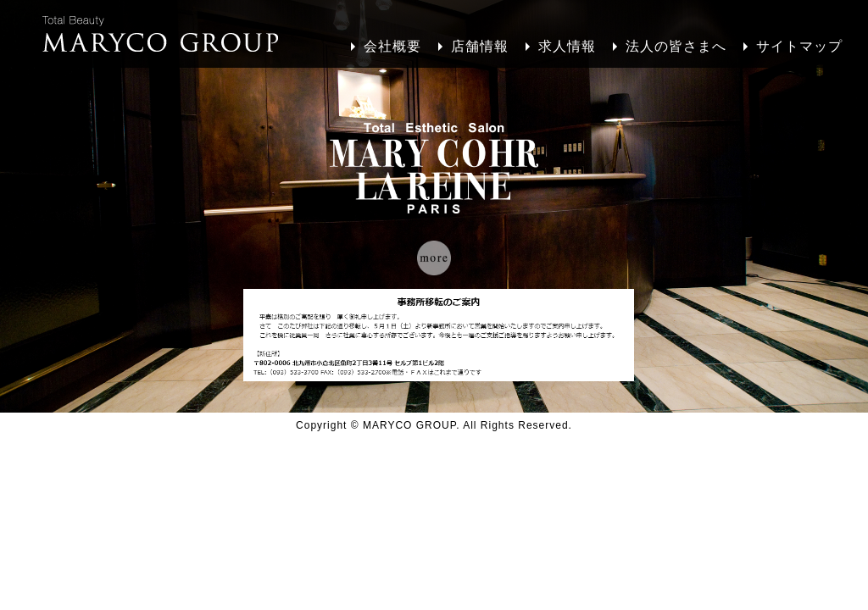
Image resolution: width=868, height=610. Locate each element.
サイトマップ (799, 46)
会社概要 (392, 46)
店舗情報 (480, 46)
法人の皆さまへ (676, 46)
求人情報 (567, 46)
